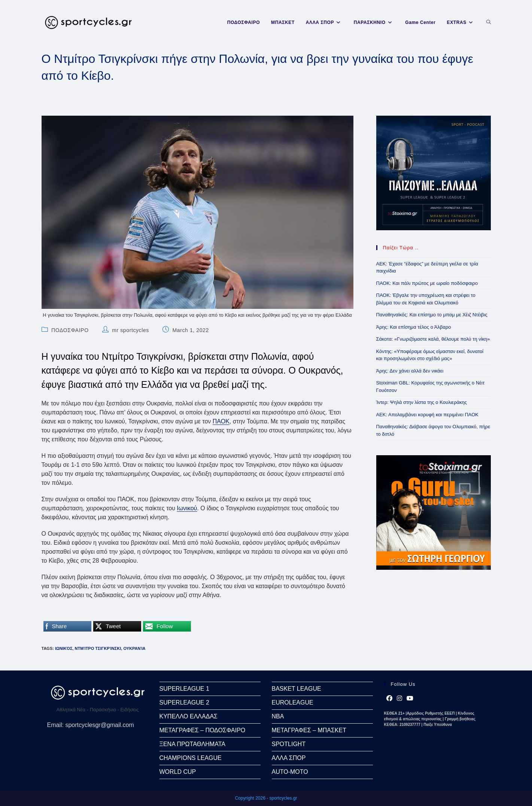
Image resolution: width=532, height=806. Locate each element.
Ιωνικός (64, 648)
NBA (278, 716)
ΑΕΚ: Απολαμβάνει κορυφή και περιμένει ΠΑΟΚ (427, 415)
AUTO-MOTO (290, 772)
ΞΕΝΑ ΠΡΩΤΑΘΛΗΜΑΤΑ (192, 744)
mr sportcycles (130, 330)
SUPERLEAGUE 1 (184, 689)
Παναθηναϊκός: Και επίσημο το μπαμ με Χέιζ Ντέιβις (432, 315)
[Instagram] (399, 699)
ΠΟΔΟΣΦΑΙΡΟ (70, 330)
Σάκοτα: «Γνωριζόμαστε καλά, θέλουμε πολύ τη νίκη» (433, 339)
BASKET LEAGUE (297, 689)
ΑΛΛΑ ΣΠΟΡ (289, 758)
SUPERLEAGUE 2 (184, 702)
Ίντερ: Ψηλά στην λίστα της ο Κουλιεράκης (422, 402)
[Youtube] (410, 699)
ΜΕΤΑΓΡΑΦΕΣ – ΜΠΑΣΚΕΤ (309, 730)
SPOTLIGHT (289, 744)
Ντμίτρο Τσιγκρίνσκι (98, 648)
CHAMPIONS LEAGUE (191, 758)
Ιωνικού (187, 508)
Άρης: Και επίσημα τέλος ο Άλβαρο (414, 327)
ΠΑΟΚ (221, 421)
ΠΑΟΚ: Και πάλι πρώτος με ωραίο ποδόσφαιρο (427, 283)
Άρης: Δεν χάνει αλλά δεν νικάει (410, 371)
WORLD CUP (178, 772)
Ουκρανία (134, 648)
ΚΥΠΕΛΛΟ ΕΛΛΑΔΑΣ (189, 716)
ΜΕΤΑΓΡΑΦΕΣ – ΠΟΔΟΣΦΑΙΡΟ (203, 730)
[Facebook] (389, 699)
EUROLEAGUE (293, 702)
